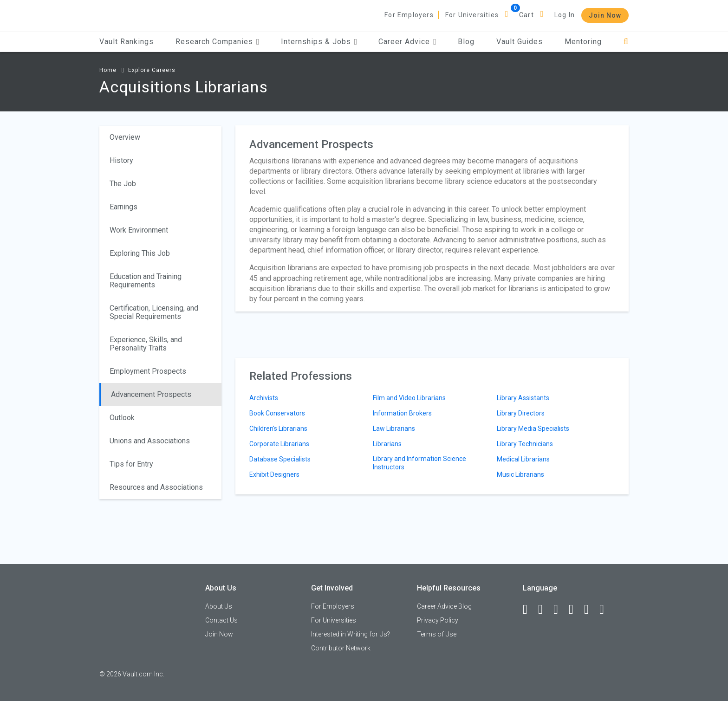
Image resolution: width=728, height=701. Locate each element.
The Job (123, 184)
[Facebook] (529, 610)
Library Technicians (525, 444)
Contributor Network (341, 648)
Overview (125, 137)
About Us (219, 606)
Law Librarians (394, 428)
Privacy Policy (438, 620)
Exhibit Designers (274, 474)
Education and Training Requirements (146, 281)
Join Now (605, 15)
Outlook (122, 418)
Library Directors (521, 413)
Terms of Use (437, 634)
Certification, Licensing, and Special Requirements (154, 312)
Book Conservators (277, 413)
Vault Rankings (127, 42)
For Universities (472, 15)
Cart (526, 15)
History (121, 160)
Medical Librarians (523, 459)
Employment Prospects (148, 371)
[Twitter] (560, 610)
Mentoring (583, 42)
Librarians (387, 444)
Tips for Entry (131, 464)
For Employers (409, 15)
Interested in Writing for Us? (351, 634)
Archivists (264, 398)
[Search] (626, 42)
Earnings (123, 207)
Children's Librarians (278, 428)
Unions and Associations (150, 441)
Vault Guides (520, 42)
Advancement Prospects (151, 394)
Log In (565, 15)
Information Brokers (402, 413)
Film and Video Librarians (409, 398)
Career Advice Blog (444, 606)
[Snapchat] (606, 610)
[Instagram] (575, 610)
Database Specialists (280, 459)
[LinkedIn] (545, 610)
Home (108, 70)
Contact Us (221, 620)
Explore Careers (152, 70)
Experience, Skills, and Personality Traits (146, 344)
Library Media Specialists (533, 428)
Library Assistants (523, 398)
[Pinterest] (591, 610)
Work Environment (139, 230)
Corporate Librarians (279, 444)
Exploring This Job (140, 253)
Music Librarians (520, 474)
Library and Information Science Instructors (419, 463)
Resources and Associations (156, 487)
